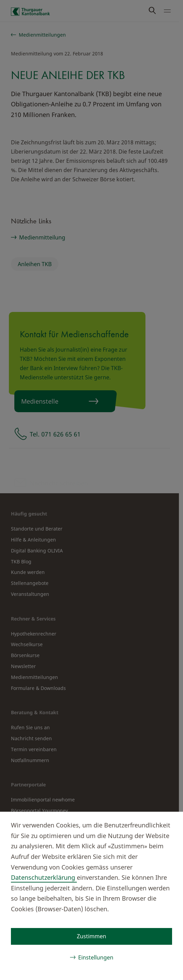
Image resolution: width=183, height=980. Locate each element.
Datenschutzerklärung (44, 877)
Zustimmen (91, 936)
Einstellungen (96, 957)
